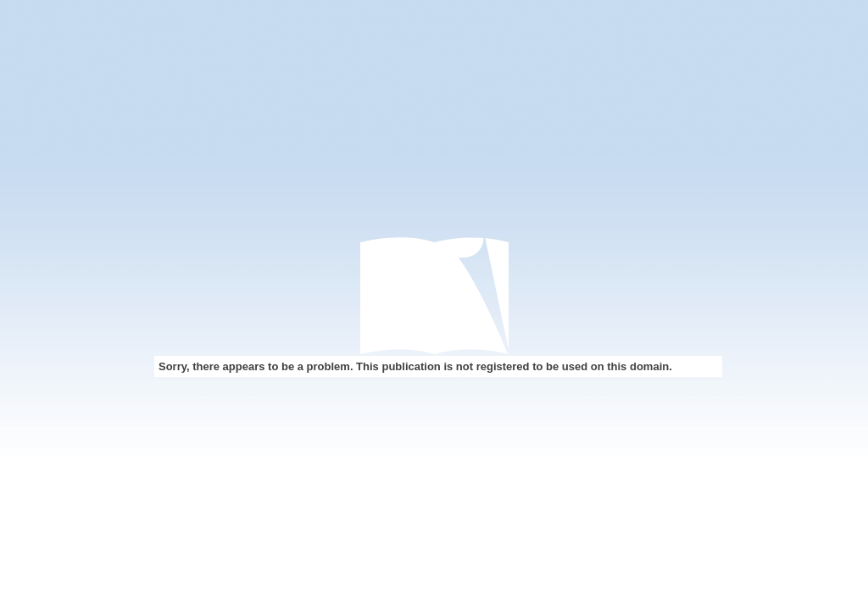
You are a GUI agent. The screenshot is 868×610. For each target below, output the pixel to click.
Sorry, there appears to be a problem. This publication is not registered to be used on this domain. (415, 366)
